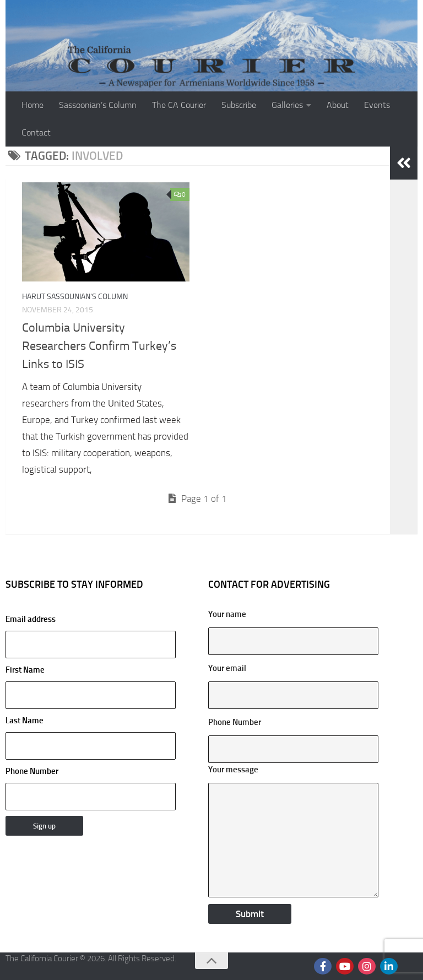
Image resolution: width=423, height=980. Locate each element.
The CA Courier (179, 105)
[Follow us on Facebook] (323, 966)
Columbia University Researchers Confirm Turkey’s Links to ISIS (99, 346)
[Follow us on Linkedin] (389, 966)
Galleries (287, 105)
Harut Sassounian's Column (75, 297)
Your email (227, 668)
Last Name (25, 721)
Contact (36, 132)
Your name (227, 614)
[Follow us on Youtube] (345, 966)
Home (32, 105)
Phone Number (32, 771)
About (338, 105)
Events (377, 105)
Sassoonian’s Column (98, 105)
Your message (233, 770)
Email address (91, 636)
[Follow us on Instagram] (367, 966)
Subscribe (239, 105)
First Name (25, 670)
